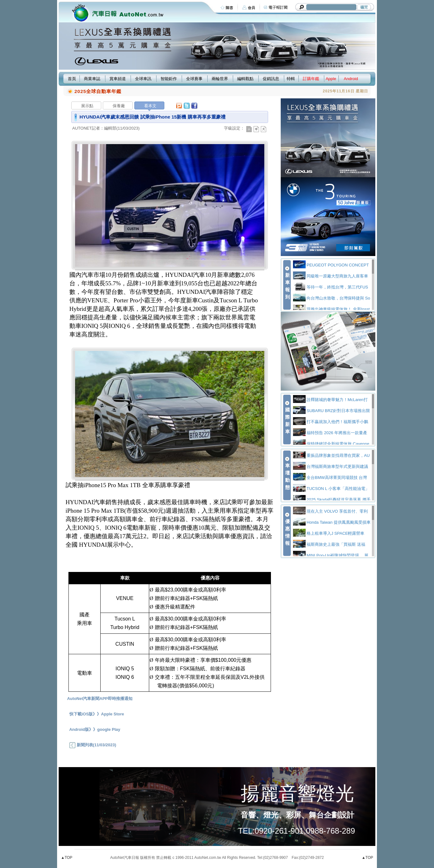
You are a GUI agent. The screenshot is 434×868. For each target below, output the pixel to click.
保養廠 (119, 106)
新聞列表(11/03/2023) (93, 745)
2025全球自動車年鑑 (98, 91)
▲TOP (67, 858)
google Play (109, 729)
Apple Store (112, 714)
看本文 (150, 106)
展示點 (87, 106)
